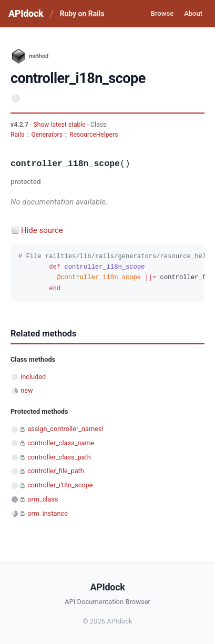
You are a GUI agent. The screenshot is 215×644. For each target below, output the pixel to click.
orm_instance (48, 513)
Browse (162, 13)
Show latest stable (60, 125)
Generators (47, 135)
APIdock (26, 13)
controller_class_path (59, 457)
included (33, 377)
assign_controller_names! (65, 429)
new (27, 390)
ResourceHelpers (94, 135)
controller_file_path (56, 471)
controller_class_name (61, 443)
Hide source (42, 230)
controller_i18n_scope (60, 485)
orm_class (43, 499)
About (193, 13)
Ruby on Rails (82, 14)
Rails (17, 135)
